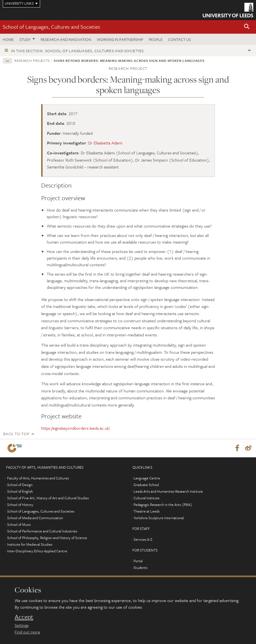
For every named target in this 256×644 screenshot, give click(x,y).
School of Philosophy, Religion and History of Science (47, 538)
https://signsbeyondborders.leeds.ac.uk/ (75, 428)
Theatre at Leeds (146, 511)
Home (8, 39)
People (156, 39)
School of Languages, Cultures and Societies (51, 27)
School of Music (19, 524)
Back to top (16, 434)
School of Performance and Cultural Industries (42, 531)
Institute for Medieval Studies (30, 544)
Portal (138, 561)
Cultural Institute (147, 498)
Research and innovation (66, 39)
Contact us (179, 39)
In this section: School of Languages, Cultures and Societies (77, 51)
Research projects (32, 60)
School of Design (20, 485)
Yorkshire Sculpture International (159, 518)
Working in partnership (120, 39)
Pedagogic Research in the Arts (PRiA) (163, 505)
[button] (247, 27)
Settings (22, 625)
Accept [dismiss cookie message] (24, 617)
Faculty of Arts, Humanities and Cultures (38, 478)
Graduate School (146, 485)
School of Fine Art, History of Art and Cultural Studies (48, 498)
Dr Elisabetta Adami (105, 143)
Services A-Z (143, 539)
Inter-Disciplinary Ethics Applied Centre (37, 551)
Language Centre (147, 478)
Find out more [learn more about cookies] (27, 632)
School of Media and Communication (35, 518)
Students (140, 568)
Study (25, 39)
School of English (20, 491)
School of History (20, 505)
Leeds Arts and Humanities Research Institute (168, 491)
